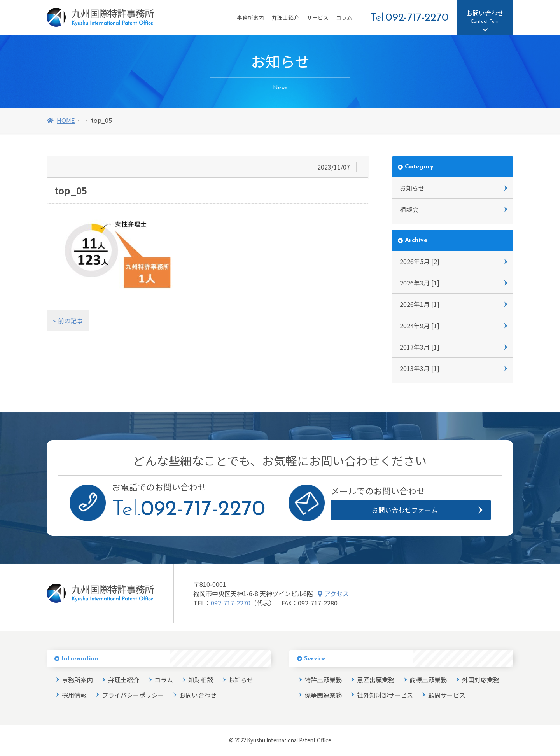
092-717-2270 (231, 603)
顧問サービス (447, 695)
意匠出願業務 (376, 680)
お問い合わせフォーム (405, 510)
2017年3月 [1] (420, 347)
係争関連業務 (323, 695)
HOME (61, 120)
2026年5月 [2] (420, 261)
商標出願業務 (428, 680)
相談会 (409, 209)
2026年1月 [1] (420, 304)
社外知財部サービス (385, 695)
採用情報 (74, 695)
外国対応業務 (481, 680)
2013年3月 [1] (420, 368)
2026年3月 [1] (420, 283)
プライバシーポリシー (133, 695)
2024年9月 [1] (420, 325)
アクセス (333, 593)
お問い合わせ (198, 695)
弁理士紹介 (285, 17)
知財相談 (201, 680)
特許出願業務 (323, 680)
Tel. (409, 18)
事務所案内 (250, 17)
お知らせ (412, 188)
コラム (344, 17)
